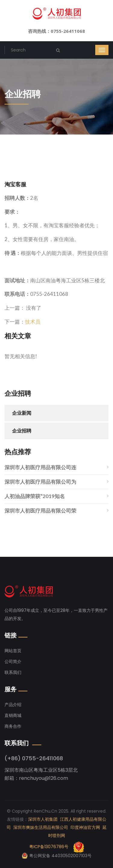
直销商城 (13, 715)
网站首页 (13, 651)
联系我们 (13, 672)
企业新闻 (22, 413)
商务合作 (13, 726)
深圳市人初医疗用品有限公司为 (40, 482)
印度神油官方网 (85, 827)
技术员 (33, 322)
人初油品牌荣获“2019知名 (35, 496)
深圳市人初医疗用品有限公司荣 (40, 511)
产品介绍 (13, 705)
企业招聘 (22, 431)
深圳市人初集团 (43, 819)
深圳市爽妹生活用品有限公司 (41, 827)
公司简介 (13, 662)
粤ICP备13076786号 (49, 847)
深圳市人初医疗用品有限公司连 (40, 467)
